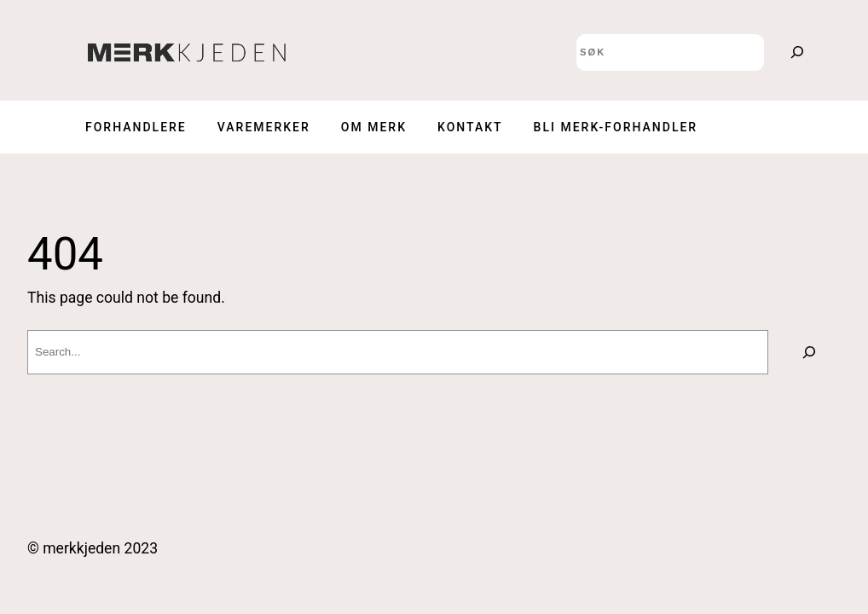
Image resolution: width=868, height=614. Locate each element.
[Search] (797, 52)
